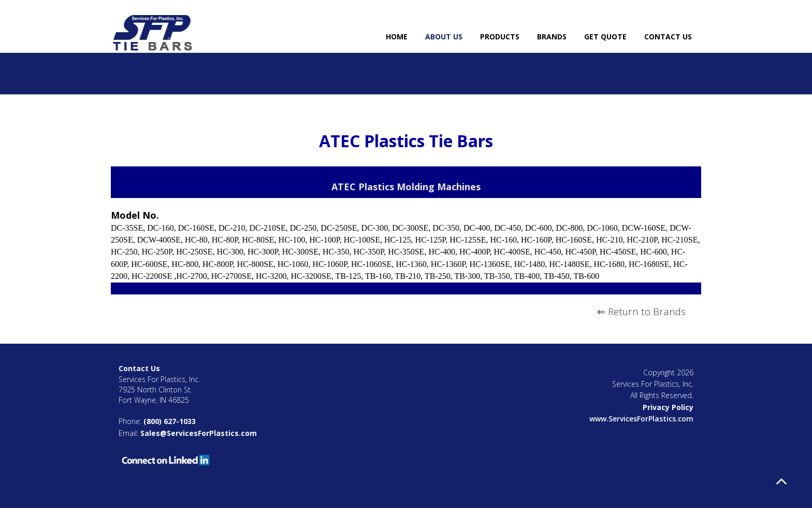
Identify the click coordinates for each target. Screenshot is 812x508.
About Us (444, 37)
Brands (552, 37)
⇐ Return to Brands (641, 311)
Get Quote (605, 37)
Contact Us (668, 37)
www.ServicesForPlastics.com (641, 419)
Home (397, 37)
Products (500, 37)
